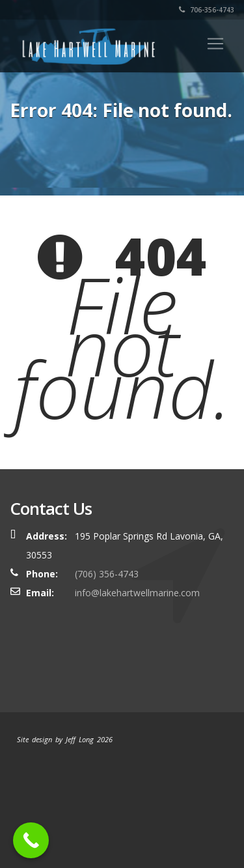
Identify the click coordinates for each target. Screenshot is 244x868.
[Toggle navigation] (215, 44)
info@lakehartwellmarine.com (137, 593)
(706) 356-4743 (107, 574)
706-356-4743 (207, 10)
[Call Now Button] (31, 840)
